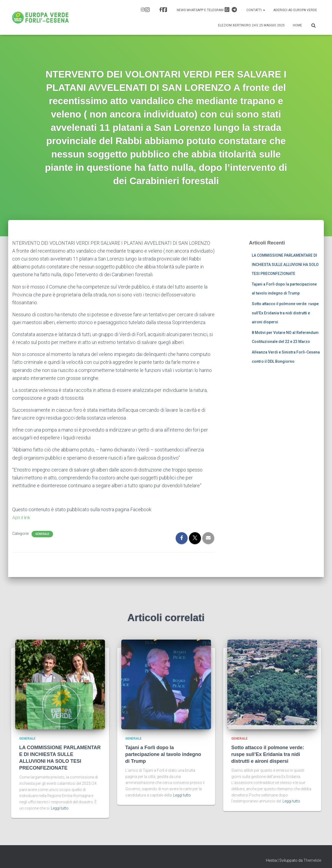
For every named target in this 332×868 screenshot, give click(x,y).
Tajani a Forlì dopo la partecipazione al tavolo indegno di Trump (163, 754)
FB (165, 10)
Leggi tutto (60, 808)
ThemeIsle (312, 860)
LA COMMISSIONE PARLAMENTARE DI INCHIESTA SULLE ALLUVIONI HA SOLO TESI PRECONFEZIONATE (285, 264)
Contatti (256, 10)
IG (147, 10)
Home (297, 25)
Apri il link (22, 517)
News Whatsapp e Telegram (207, 10)
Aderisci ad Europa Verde (295, 10)
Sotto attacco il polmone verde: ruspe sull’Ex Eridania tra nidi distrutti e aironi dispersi (285, 313)
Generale (42, 534)
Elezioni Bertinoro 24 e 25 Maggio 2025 (251, 25)
